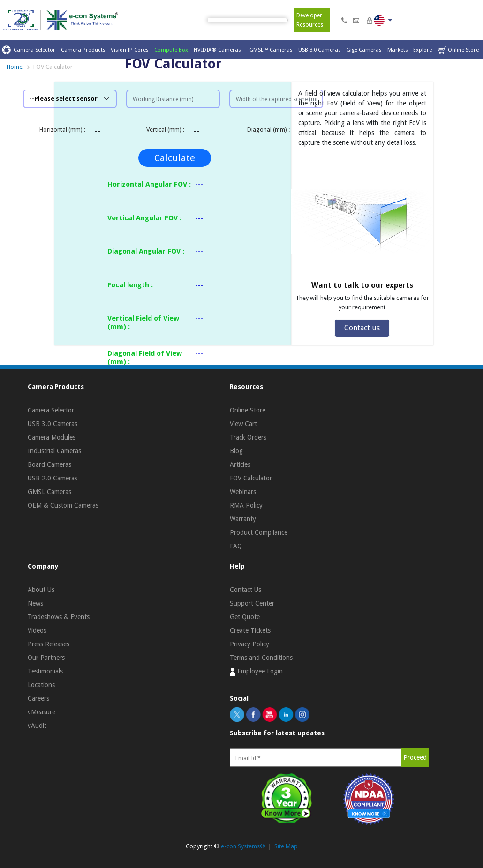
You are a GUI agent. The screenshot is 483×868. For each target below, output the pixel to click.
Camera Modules (52, 437)
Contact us (362, 328)
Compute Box (171, 50)
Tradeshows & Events (59, 617)
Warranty (243, 519)
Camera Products (83, 50)
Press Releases (49, 644)
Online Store (458, 50)
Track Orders (248, 437)
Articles (240, 464)
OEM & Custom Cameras (63, 505)
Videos (37, 630)
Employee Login (256, 672)
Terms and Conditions (261, 658)
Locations (41, 685)
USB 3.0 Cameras (320, 50)
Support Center (252, 603)
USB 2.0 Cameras (53, 478)
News (35, 603)
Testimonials (45, 671)
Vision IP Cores (130, 50)
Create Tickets (250, 630)
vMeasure (42, 712)
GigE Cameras (364, 50)
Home (15, 67)
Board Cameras (49, 464)
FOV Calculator (251, 478)
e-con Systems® (243, 846)
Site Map (286, 846)
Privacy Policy (249, 644)
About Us (41, 590)
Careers (38, 698)
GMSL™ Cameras (271, 50)
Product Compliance (259, 532)
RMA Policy (246, 505)
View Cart (243, 424)
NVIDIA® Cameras (219, 50)
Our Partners (46, 658)
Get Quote (245, 617)
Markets (398, 50)
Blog (236, 451)
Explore (423, 50)
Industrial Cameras (54, 451)
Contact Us (245, 590)
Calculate (175, 158)
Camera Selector (29, 50)
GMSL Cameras (49, 492)
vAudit (37, 726)
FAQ (236, 546)
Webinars (243, 492)
